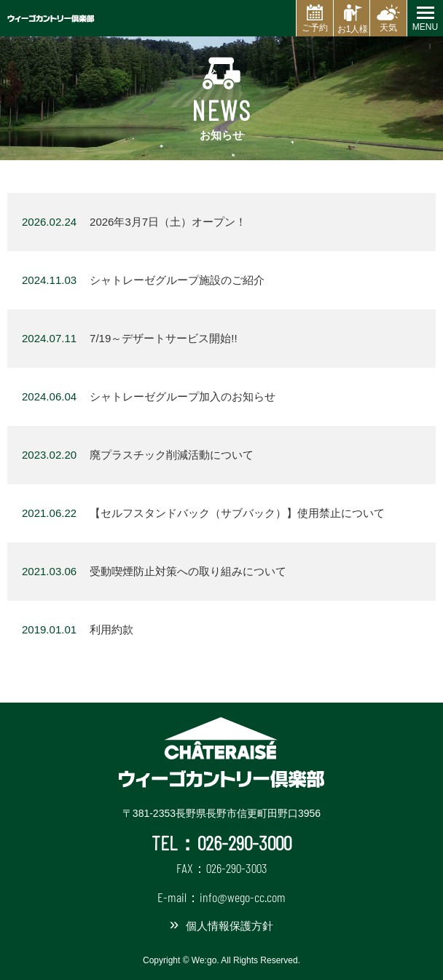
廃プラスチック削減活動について (138, 455)
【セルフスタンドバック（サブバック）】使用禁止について (203, 513)
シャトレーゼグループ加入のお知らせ (149, 397)
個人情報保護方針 (230, 926)
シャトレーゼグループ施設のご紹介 (143, 280)
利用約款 (78, 630)
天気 (388, 28)
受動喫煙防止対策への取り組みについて (154, 572)
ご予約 (315, 28)
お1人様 (353, 29)
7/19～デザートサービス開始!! (130, 339)
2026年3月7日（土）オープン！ (134, 222)
